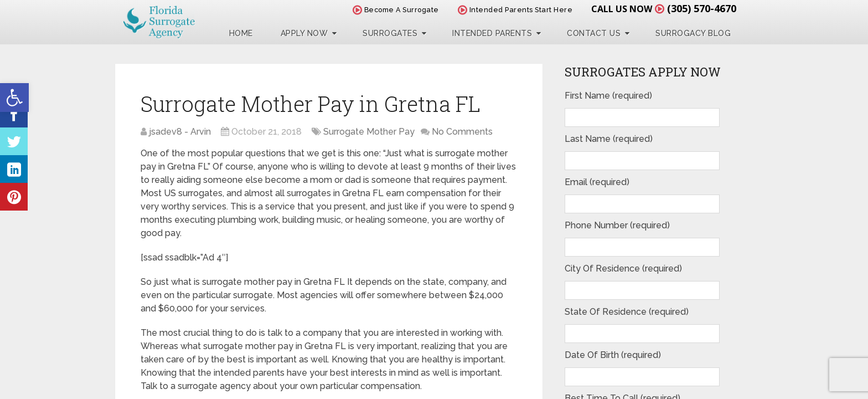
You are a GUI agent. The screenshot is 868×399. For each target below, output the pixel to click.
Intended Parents (492, 33)
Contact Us (594, 33)
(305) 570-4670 (702, 8)
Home (241, 33)
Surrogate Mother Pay (369, 132)
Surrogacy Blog (693, 33)
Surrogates (390, 33)
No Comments (462, 132)
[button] (14, 98)
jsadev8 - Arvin (180, 132)
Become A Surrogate (396, 10)
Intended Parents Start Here (515, 10)
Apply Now (304, 33)
